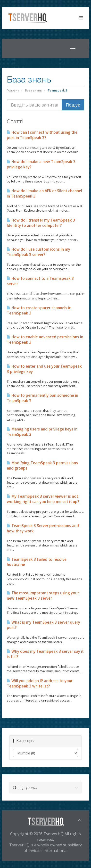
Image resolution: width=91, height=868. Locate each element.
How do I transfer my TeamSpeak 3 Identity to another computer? (41, 223)
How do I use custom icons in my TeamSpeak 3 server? (38, 252)
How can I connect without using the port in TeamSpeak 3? (42, 135)
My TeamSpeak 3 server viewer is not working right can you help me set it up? (43, 499)
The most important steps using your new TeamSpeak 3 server (43, 596)
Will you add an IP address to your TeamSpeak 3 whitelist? (40, 683)
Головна (13, 90)
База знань (33, 90)
